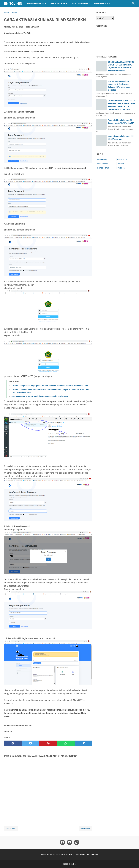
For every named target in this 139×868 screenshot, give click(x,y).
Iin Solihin (13, 3)
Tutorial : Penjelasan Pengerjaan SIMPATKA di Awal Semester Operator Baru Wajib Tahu (50, 386)
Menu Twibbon (101, 4)
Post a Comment (32, 27)
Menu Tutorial (58, 4)
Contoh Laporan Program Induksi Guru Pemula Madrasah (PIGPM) (40, 396)
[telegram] (83, 743)
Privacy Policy (68, 854)
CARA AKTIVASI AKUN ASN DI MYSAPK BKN (45, 20)
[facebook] (13, 743)
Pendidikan (122, 159)
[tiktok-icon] (77, 842)
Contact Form (54, 854)
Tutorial (120, 164)
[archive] (105, 18)
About (44, 854)
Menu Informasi (80, 4)
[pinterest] (48, 743)
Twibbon (121, 168)
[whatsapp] (66, 743)
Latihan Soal (102, 164)
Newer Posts (11, 829)
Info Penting (102, 159)
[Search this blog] (133, 4)
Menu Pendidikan (36, 4)
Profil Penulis (93, 854)
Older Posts (85, 829)
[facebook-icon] (62, 842)
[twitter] (31, 743)
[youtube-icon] (69, 842)
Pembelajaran (103, 168)
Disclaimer (80, 854)
